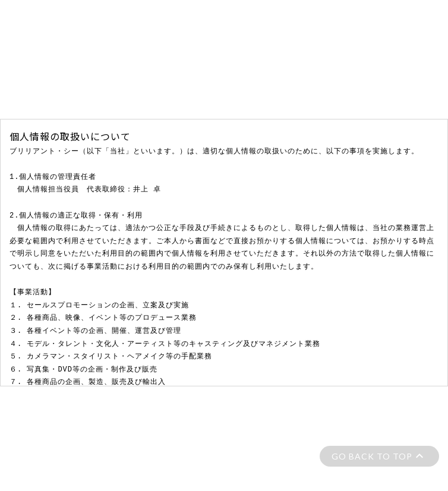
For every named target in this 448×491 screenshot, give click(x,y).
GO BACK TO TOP (372, 456)
